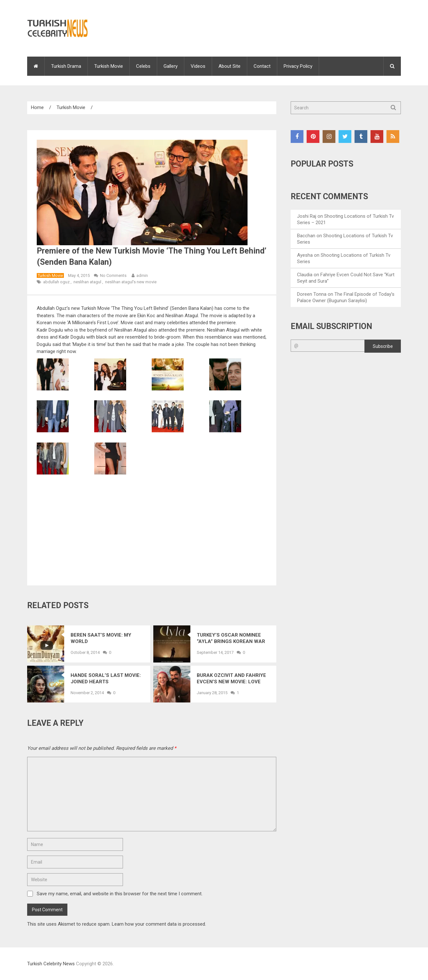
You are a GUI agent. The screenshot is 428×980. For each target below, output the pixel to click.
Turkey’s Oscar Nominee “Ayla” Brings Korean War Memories (231, 638)
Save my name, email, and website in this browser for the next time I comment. (120, 894)
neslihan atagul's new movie (131, 282)
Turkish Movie (109, 66)
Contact (262, 66)
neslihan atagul (87, 282)
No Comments (113, 275)
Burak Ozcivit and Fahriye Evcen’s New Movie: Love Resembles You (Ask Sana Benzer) (231, 679)
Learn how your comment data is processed (158, 924)
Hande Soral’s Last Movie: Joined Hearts (106, 678)
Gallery (171, 66)
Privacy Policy (298, 66)
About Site (229, 66)
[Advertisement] (152, 529)
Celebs (143, 66)
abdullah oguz (56, 282)
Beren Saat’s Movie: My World (101, 638)
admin (142, 275)
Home (37, 107)
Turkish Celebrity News (51, 964)
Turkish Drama (66, 66)
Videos (198, 66)
